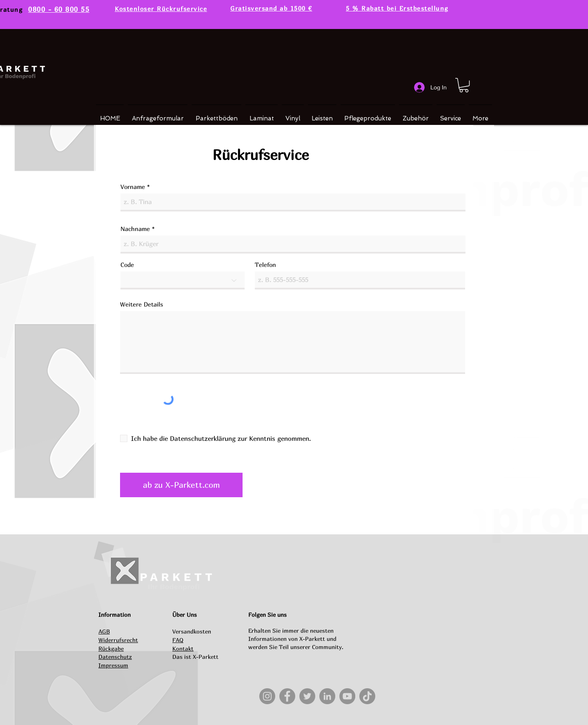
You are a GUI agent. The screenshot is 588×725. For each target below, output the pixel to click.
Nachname (135, 229)
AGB (104, 631)
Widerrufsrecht (118, 640)
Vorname (133, 187)
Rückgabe (111, 648)
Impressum (113, 665)
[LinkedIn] (327, 696)
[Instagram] (267, 696)
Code (127, 265)
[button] (464, 85)
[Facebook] (287, 696)
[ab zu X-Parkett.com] (181, 485)
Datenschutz (115, 657)
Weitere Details (141, 304)
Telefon (265, 265)
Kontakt (183, 648)
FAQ (178, 640)
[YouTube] (347, 696)
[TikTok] (367, 696)
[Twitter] (307, 696)
